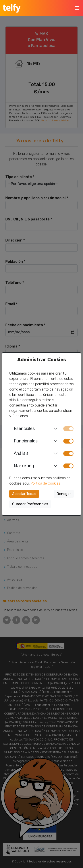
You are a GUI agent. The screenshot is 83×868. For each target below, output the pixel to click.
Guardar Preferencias (30, 504)
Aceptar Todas (24, 494)
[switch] (68, 441)
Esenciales (24, 428)
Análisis (21, 453)
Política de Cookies (45, 483)
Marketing (24, 466)
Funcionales (26, 441)
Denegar (64, 494)
